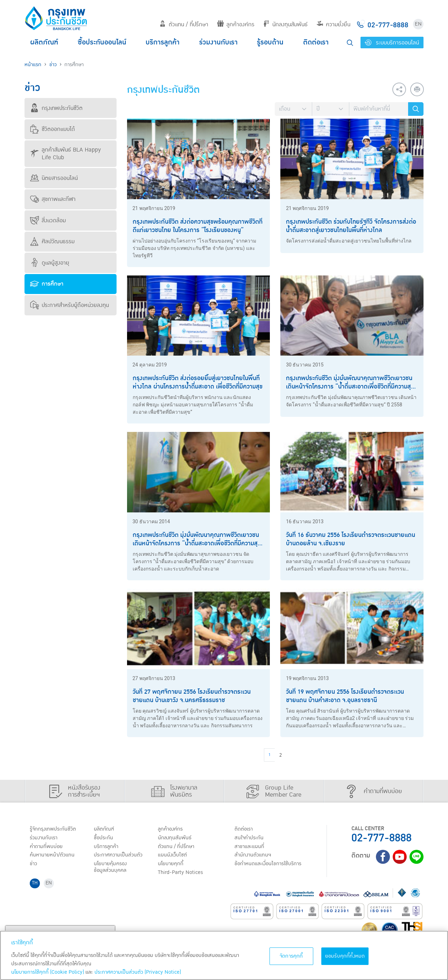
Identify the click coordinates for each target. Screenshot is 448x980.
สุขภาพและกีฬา (53, 199)
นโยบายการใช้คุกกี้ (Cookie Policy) (48, 972)
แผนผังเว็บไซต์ (173, 856)
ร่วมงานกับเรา (218, 42)
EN (418, 24)
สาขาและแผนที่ (250, 847)
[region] (224, 955)
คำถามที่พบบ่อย (47, 847)
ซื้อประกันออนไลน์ (102, 42)
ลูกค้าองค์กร (236, 24)
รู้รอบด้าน (270, 42)
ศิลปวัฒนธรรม (52, 241)
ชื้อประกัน (104, 838)
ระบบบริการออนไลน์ (392, 43)
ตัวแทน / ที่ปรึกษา (184, 24)
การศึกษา (47, 284)
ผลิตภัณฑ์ (44, 42)
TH (35, 885)
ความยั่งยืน (334, 24)
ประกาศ (119, 856)
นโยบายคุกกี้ (171, 865)
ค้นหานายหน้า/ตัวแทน (53, 856)
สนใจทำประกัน (250, 838)
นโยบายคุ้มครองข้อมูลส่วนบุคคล (111, 868)
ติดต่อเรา (316, 42)
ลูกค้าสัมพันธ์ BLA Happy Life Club (65, 154)
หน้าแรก (33, 65)
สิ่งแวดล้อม (48, 220)
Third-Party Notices (182, 874)
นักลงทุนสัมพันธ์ (285, 24)
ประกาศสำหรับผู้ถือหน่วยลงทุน (69, 305)
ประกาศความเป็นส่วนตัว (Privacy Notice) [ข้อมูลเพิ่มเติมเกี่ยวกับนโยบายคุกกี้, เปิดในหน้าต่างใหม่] (138, 972)
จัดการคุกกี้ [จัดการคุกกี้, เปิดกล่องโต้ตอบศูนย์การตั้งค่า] (291, 956)
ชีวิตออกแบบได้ (52, 129)
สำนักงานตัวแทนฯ (254, 856)
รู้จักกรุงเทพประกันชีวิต (54, 829)
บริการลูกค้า (163, 42)
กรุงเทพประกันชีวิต (56, 108)
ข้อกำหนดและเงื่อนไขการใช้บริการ (270, 865)
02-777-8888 (381, 838)
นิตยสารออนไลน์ (54, 178)
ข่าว (53, 65)
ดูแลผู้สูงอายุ (50, 263)
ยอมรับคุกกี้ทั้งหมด (345, 956)
